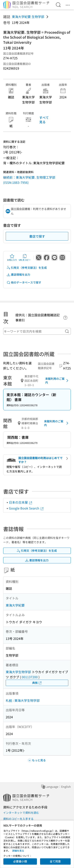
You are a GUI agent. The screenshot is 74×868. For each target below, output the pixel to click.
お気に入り (12, 258)
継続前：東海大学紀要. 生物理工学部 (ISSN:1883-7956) (29, 180)
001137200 (30, 677)
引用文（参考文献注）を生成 (27, 268)
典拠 (37, 683)
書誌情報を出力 (18, 275)
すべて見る (44, 120)
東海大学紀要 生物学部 (28, 17)
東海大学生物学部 (18, 672)
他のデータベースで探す (24, 282)
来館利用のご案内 (57, 381)
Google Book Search (26, 508)
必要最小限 (20, 861)
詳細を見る (18, 851)
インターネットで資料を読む (21, 813)
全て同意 (55, 861)
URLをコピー (25, 258)
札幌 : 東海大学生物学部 (23, 700)
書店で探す (37, 236)
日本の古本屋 (21, 502)
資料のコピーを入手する (18, 819)
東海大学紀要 (15, 605)
